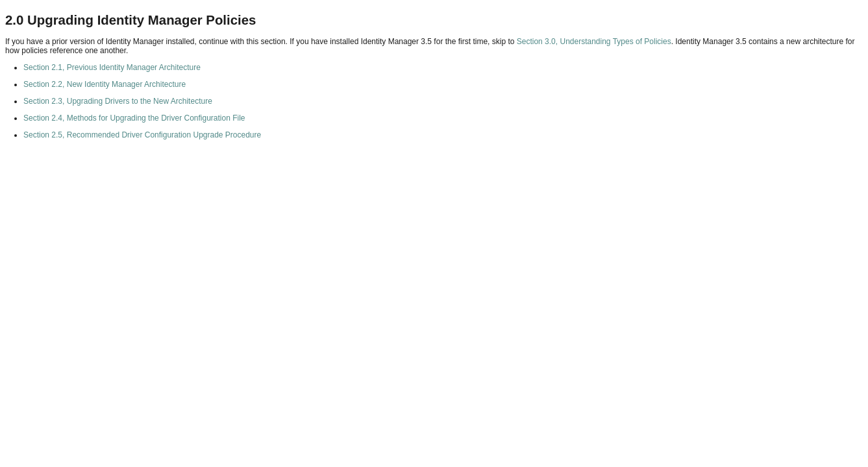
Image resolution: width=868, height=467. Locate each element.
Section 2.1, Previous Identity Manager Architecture (112, 67)
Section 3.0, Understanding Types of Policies (594, 42)
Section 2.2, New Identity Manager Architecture (105, 84)
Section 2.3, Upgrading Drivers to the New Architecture (118, 101)
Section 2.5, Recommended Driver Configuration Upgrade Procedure (142, 135)
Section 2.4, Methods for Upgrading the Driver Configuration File (134, 118)
